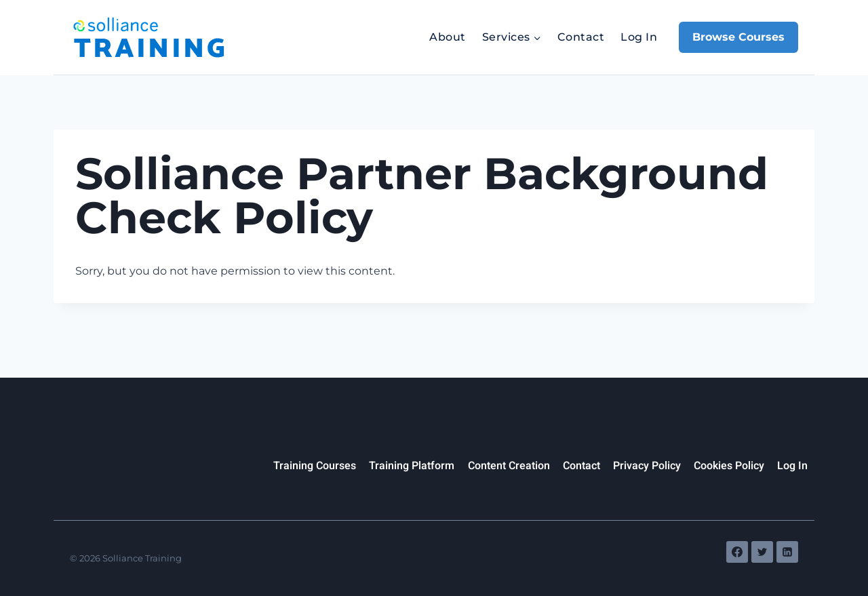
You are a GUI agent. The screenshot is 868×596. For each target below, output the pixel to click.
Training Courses (315, 466)
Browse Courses (738, 37)
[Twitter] (762, 552)
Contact (581, 37)
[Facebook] (737, 552)
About (447, 37)
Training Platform (412, 466)
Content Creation (509, 466)
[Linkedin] (787, 552)
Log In (639, 37)
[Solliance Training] (148, 38)
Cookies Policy (729, 466)
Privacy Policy (647, 466)
